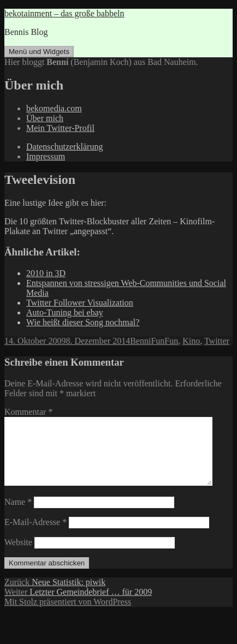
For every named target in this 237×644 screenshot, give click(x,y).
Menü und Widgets (39, 52)
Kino (191, 341)
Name (18, 515)
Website (18, 555)
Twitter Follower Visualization (80, 303)
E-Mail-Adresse (35, 535)
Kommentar (28, 412)
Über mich (45, 118)
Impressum (46, 156)
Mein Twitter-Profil (60, 128)
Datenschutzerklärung (64, 147)
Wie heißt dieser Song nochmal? (83, 322)
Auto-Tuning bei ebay (65, 312)
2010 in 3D (46, 273)
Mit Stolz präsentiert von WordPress (68, 615)
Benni (140, 341)
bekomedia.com (54, 108)
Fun (158, 341)
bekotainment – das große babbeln (64, 13)
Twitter (217, 341)
